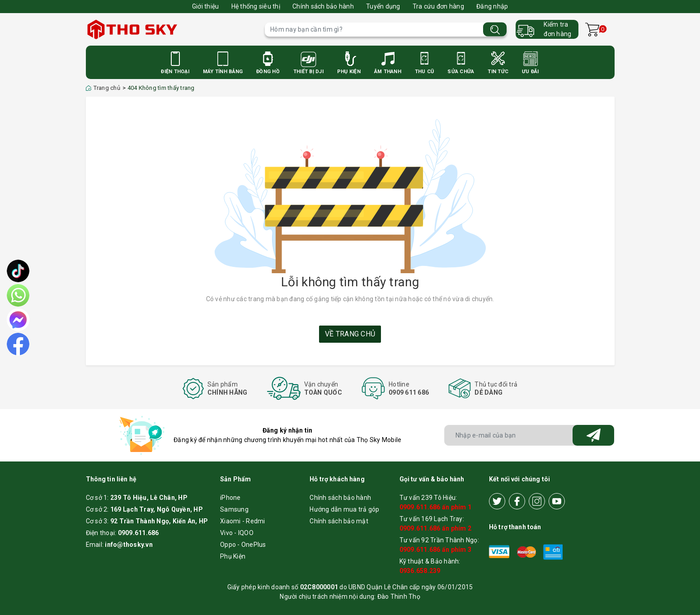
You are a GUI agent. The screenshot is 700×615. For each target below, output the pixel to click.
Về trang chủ (350, 334)
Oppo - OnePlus (243, 545)
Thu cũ (425, 72)
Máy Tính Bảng (223, 72)
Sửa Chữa (461, 72)
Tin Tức (498, 72)
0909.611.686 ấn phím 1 (436, 507)
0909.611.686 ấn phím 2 (436, 528)
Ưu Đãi (531, 72)
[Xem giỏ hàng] (592, 30)
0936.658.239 (420, 571)
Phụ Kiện (349, 72)
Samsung (234, 509)
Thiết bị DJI (308, 72)
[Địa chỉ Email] (529, 435)
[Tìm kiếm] (495, 30)
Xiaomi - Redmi (243, 521)
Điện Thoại (175, 72)
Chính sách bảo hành (323, 6)
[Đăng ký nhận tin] (593, 435)
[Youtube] (557, 501)
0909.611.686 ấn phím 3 (436, 550)
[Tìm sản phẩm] (386, 30)
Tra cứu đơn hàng (438, 6)
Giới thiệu (206, 6)
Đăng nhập (492, 6)
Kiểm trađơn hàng (557, 29)
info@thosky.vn (129, 545)
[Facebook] (517, 501)
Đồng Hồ (268, 72)
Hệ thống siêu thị (256, 6)
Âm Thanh (388, 72)
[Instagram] (537, 501)
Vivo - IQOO (237, 533)
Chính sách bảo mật (339, 521)
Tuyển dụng (383, 6)
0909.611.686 (139, 533)
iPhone (230, 498)
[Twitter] (497, 501)
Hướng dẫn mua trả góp (344, 509)
